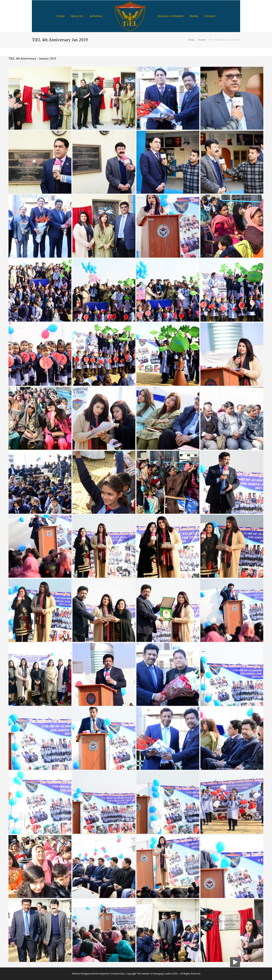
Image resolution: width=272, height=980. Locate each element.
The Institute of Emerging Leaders (154, 974)
